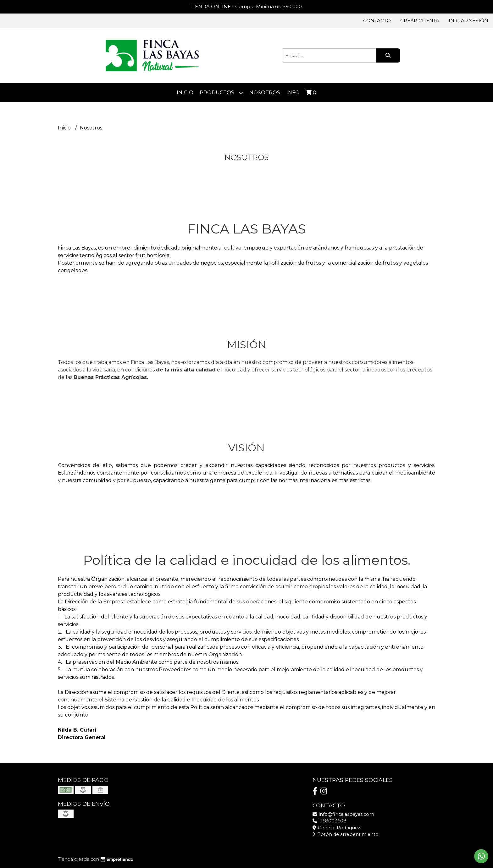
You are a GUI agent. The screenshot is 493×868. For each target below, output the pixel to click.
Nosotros (265, 93)
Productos (221, 93)
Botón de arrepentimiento (346, 834)
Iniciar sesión (468, 21)
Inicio (185, 93)
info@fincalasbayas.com (343, 814)
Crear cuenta (420, 21)
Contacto (377, 21)
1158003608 (330, 821)
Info (293, 93)
